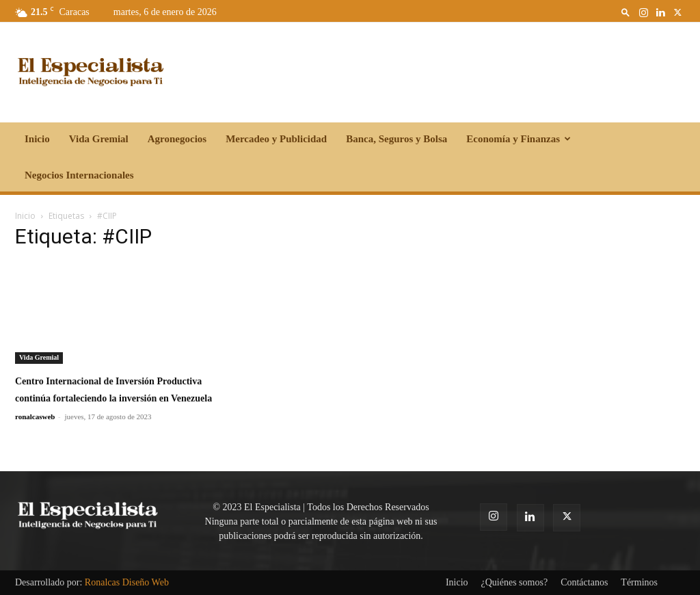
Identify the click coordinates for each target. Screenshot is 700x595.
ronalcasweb (35, 416)
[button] (625, 12)
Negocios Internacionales (79, 175)
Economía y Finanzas (519, 139)
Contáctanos (584, 582)
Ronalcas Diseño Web (127, 582)
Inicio (37, 139)
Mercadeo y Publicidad (276, 139)
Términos (639, 582)
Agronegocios (177, 139)
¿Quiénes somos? (515, 582)
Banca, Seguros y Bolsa (396, 139)
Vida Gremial (99, 139)
